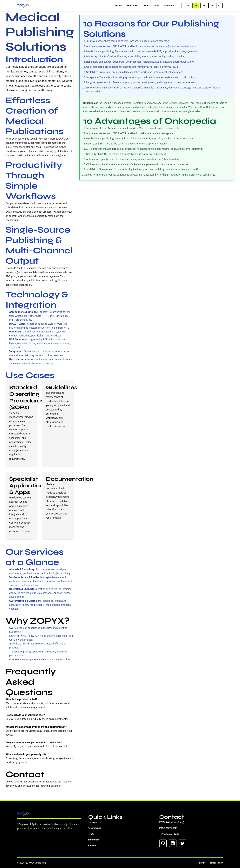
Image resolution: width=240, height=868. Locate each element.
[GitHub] (163, 843)
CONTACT (169, 6)
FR (204, 5)
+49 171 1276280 (169, 834)
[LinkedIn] (173, 843)
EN (196, 5)
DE (188, 5)
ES (212, 5)
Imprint (201, 863)
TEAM (156, 6)
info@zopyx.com (168, 828)
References (94, 840)
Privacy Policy (216, 863)
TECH (145, 6)
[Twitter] (183, 843)
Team (91, 834)
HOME (119, 6)
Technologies (95, 828)
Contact (92, 845)
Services (92, 822)
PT (219, 5)
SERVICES (132, 6)
